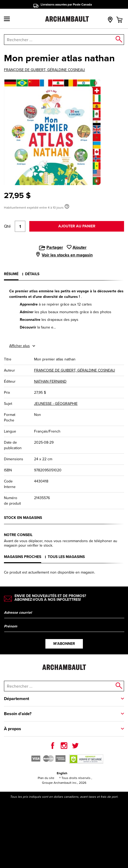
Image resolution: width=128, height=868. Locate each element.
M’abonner (64, 644)
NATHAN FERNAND (50, 381)
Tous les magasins (66, 557)
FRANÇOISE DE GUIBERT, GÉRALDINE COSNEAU (44, 70)
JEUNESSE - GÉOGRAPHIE (56, 404)
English (62, 773)
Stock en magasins (23, 518)
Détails (32, 274)
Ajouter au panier (77, 226)
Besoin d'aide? (18, 714)
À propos (13, 729)
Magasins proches (23, 557)
